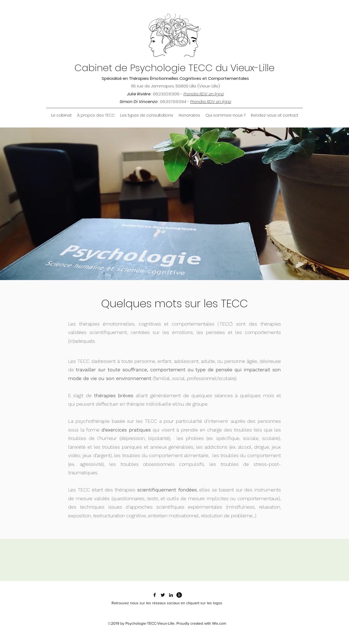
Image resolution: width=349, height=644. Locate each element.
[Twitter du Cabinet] (163, 595)
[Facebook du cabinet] (155, 595)
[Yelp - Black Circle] (179, 595)
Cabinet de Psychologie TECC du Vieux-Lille (174, 68)
